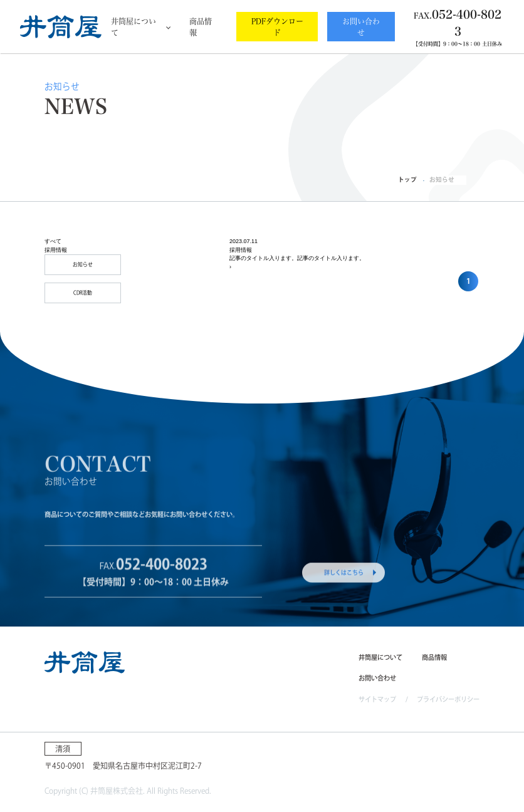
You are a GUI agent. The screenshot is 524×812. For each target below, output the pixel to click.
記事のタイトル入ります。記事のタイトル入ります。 (297, 258)
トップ (407, 180)
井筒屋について (134, 27)
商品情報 (201, 27)
